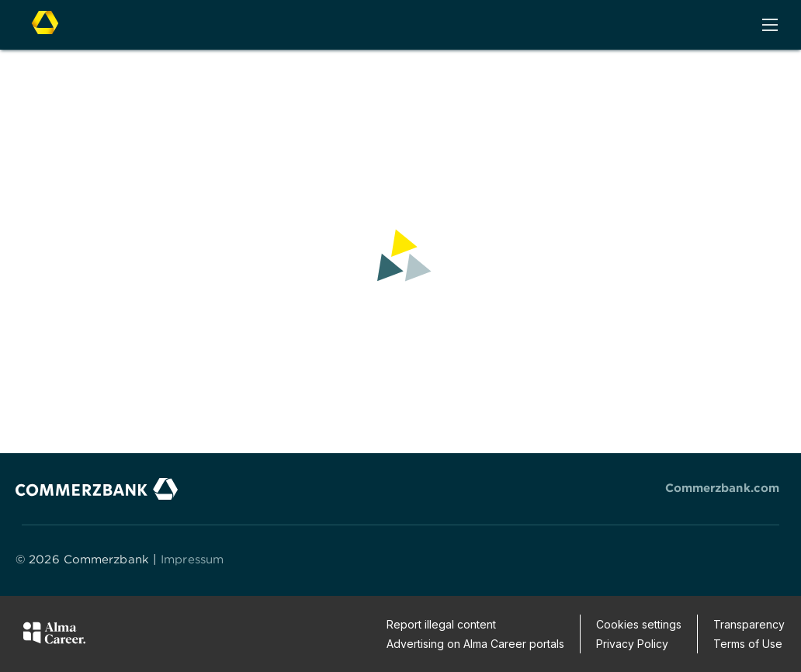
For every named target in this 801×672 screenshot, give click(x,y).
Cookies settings (639, 624)
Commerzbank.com (723, 488)
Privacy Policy (632, 644)
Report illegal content (441, 624)
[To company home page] (45, 23)
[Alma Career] (54, 636)
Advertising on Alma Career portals (475, 644)
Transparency (749, 624)
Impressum (192, 559)
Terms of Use (748, 644)
